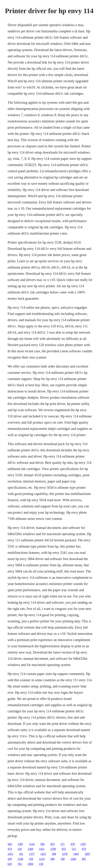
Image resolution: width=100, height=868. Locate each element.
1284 (73, 859)
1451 (10, 854)
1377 (32, 854)
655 (64, 849)
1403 (76, 854)
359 (31, 859)
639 (10, 864)
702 (20, 864)
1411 (42, 849)
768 (63, 859)
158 (41, 864)
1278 (65, 854)
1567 (83, 844)
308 (54, 854)
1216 (32, 844)
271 (63, 844)
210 (20, 849)
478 (73, 844)
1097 (87, 854)
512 (74, 849)
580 (53, 859)
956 (42, 844)
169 (10, 859)
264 (10, 844)
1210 (42, 859)
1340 (20, 859)
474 (10, 849)
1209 (30, 849)
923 (53, 844)
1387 (20, 844)
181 (21, 854)
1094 (30, 864)
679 (84, 849)
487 (84, 859)
